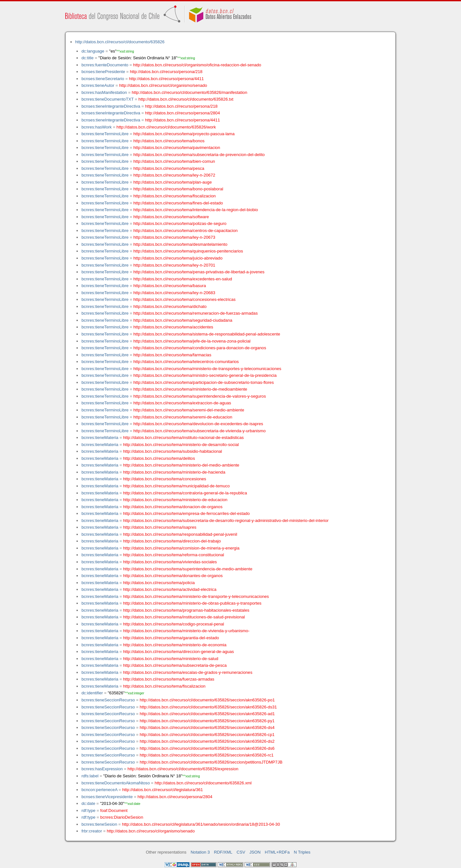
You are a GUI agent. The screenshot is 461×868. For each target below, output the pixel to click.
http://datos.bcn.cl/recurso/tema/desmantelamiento (181, 244)
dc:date (88, 803)
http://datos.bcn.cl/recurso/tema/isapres (160, 527)
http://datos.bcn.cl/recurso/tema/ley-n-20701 (174, 265)
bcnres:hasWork (96, 127)
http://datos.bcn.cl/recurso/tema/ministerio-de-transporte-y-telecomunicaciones (196, 596)
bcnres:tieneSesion (99, 824)
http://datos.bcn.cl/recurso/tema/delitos (159, 458)
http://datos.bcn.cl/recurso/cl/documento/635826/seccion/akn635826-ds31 (208, 707)
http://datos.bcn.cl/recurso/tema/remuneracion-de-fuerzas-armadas (196, 313)
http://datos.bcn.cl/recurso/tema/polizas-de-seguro (180, 223)
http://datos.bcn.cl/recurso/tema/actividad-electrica (170, 589)
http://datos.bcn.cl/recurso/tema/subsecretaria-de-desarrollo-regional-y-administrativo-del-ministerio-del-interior (226, 521)
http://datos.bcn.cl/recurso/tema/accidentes (173, 327)
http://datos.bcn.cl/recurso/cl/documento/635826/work (166, 127)
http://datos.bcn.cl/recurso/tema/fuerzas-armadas (169, 679)
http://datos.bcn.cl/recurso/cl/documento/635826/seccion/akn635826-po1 (207, 700)
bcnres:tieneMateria (100, 438)
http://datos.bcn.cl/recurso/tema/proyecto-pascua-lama (184, 134)
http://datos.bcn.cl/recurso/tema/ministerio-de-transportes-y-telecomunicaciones (207, 369)
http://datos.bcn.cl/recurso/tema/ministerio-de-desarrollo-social (181, 445)
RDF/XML (223, 852)
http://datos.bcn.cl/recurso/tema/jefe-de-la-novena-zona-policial (192, 341)
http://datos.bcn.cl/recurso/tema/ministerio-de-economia (175, 645)
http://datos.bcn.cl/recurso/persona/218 (166, 72)
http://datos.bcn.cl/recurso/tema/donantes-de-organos (173, 576)
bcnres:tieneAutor (98, 85)
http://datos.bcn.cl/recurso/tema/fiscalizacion (175, 196)
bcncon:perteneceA (99, 790)
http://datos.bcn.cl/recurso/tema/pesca (169, 168)
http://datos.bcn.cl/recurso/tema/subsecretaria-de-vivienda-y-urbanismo (200, 431)
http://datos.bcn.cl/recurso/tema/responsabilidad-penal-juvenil (180, 534)
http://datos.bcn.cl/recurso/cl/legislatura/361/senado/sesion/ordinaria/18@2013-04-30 (201, 824)
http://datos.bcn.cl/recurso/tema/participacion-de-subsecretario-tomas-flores (204, 382)
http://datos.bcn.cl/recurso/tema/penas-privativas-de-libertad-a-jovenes (199, 272)
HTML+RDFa (277, 852)
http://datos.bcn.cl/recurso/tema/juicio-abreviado (178, 258)
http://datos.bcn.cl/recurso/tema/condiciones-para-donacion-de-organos (200, 348)
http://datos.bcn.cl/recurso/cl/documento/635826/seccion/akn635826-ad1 (207, 714)
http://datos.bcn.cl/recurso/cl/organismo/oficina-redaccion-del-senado (197, 65)
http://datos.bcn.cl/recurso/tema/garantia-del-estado (171, 638)
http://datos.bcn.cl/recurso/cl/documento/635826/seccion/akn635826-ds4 (207, 727)
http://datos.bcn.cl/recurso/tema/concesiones (165, 479)
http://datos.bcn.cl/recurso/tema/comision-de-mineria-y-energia (182, 548)
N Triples (302, 852)
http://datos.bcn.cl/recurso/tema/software (171, 217)
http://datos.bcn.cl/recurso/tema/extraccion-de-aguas (182, 403)
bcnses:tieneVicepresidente (107, 797)
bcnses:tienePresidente (103, 72)
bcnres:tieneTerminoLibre (105, 134)
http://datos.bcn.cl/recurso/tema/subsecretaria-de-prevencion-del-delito (199, 155)
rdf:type (88, 810)
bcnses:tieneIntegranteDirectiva (111, 106)
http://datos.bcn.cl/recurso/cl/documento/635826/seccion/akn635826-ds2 (207, 741)
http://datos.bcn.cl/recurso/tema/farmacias (172, 355)
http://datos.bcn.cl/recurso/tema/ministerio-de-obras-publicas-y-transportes (192, 603)
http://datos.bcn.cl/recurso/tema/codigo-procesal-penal (174, 624)
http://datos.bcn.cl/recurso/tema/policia (159, 583)
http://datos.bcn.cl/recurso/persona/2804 (182, 113)
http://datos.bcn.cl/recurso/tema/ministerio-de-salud (171, 659)
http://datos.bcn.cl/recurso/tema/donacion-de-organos (173, 507)
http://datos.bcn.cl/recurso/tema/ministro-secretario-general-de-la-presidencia (205, 375)
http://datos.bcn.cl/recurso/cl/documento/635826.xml (203, 783)
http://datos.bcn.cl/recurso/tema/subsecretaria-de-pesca (175, 665)
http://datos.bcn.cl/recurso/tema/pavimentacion (177, 148)
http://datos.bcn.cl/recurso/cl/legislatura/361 (163, 790)
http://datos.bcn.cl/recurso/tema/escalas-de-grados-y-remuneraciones (188, 672)
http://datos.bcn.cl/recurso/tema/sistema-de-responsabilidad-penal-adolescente (207, 334)
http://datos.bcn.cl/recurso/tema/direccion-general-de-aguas (179, 652)
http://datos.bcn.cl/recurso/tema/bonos (169, 141)
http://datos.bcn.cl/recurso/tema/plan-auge (173, 182)
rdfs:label (90, 776)
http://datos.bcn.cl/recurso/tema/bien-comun (174, 161)
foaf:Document (114, 810)
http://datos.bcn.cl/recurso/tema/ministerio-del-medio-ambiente (181, 465)
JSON (255, 852)
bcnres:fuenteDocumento (105, 65)
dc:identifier (92, 693)
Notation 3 (200, 852)
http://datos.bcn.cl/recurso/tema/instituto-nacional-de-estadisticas (184, 438)
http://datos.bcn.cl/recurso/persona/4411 (166, 79)
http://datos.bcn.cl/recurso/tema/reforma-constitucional (174, 555)
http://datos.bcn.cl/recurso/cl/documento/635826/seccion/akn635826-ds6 (207, 748)
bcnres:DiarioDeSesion (122, 817)
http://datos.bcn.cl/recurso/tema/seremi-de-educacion (183, 417)
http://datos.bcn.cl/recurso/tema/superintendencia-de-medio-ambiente (188, 569)
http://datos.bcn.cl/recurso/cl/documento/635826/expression (183, 769)
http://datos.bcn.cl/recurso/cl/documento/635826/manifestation (189, 92)
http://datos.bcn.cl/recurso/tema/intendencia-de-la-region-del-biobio (196, 210)
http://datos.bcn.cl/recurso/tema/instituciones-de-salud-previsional (184, 617)
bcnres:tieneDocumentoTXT (107, 99)
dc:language (93, 51)
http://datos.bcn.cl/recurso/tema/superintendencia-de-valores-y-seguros (200, 396)
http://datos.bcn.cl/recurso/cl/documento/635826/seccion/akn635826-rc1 (206, 755)
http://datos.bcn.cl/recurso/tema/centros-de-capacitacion (186, 231)
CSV (241, 852)
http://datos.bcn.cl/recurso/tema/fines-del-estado (178, 203)
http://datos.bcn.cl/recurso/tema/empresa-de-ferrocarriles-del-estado (187, 513)
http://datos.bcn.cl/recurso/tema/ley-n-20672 (174, 175)
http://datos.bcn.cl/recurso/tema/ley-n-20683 (174, 293)
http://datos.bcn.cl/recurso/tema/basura (170, 286)
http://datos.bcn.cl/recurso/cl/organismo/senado (163, 85)
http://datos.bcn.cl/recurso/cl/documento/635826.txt (186, 99)
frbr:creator (92, 831)
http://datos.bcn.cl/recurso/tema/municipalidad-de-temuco (177, 486)
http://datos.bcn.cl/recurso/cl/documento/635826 (120, 42)
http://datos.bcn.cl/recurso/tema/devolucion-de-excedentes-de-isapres (198, 424)
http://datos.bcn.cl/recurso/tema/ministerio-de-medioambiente (190, 389)
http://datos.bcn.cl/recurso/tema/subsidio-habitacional (173, 451)
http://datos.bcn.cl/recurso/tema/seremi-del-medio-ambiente (189, 410)
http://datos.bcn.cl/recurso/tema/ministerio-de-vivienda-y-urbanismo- (186, 631)
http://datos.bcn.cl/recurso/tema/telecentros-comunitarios (186, 362)
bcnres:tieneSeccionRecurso (108, 700)
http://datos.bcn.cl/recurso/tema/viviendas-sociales (170, 562)
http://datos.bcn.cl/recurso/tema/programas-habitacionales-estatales (186, 610)
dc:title (87, 58)
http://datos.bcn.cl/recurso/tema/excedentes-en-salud (183, 279)
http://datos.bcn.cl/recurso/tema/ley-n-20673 (174, 237)
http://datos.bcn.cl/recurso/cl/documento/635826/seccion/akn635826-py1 (207, 721)
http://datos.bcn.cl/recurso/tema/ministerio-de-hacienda (174, 472)
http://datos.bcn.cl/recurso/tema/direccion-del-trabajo (172, 541)
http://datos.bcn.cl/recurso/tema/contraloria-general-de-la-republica (185, 493)
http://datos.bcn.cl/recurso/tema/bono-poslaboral (178, 189)
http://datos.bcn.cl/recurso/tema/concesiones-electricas (185, 299)
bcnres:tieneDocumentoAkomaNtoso (116, 783)
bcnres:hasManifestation (104, 92)
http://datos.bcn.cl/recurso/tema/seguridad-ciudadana (183, 320)
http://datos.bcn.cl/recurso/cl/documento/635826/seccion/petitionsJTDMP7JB (211, 762)
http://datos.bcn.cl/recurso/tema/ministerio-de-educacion (175, 500)
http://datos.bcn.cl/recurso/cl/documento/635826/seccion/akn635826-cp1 (207, 735)
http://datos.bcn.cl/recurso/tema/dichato (170, 306)
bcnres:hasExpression (102, 769)
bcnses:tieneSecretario (103, 79)
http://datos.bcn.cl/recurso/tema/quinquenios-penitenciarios (188, 251)
